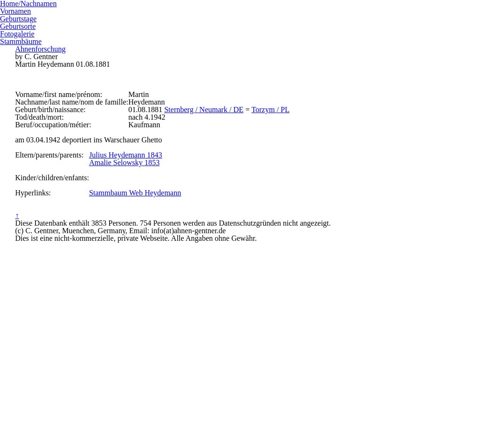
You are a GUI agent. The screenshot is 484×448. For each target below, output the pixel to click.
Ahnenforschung (242, 24)
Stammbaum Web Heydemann (178, 305)
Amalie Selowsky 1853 (166, 256)
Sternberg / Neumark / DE (250, 158)
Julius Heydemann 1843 (168, 244)
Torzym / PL (317, 158)
